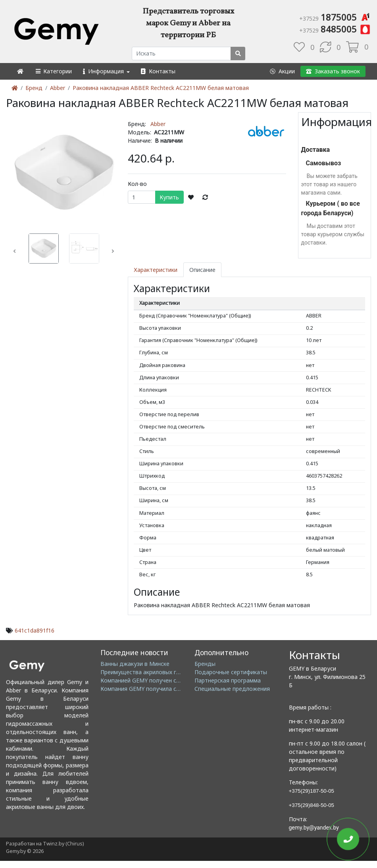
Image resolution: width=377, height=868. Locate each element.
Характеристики (156, 270)
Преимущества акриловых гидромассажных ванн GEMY (176, 672)
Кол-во (137, 184)
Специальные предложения (232, 689)
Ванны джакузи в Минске (135, 664)
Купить (169, 197)
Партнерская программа (228, 680)
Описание (202, 270)
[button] (53, 71)
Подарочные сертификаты (231, 672)
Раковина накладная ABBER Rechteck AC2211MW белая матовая (161, 88)
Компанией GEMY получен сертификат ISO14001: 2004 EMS (181, 680)
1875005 (335, 17)
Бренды (205, 664)
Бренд (34, 88)
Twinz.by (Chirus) (63, 844)
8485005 (335, 29)
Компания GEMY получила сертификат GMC (160, 689)
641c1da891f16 (35, 630)
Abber (58, 88)
